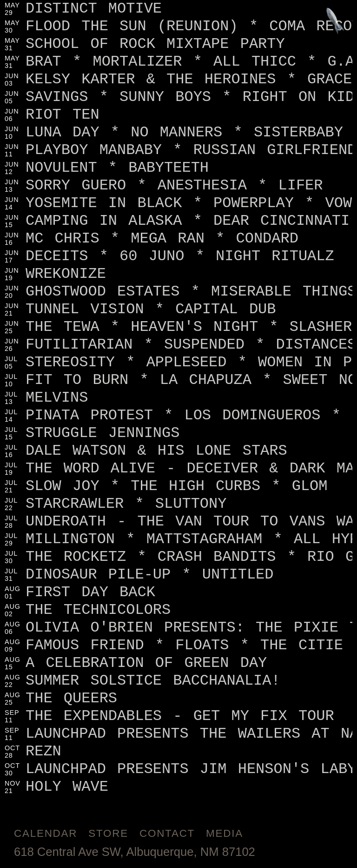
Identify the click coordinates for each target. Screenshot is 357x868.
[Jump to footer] (335, 22)
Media (225, 833)
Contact (167, 833)
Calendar (46, 833)
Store (108, 833)
